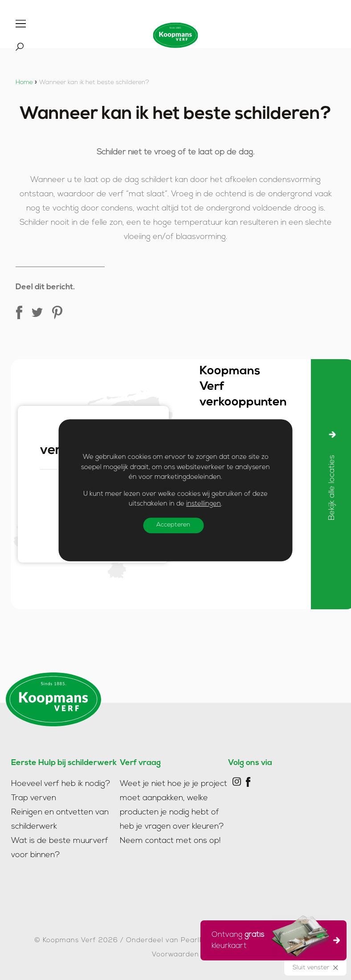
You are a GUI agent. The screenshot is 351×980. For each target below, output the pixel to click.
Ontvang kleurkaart (271, 939)
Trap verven (34, 798)
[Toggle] (21, 24)
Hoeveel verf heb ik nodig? (61, 784)
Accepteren (174, 525)
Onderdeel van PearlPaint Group (184, 941)
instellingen (204, 504)
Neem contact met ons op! (170, 841)
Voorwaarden (175, 955)
